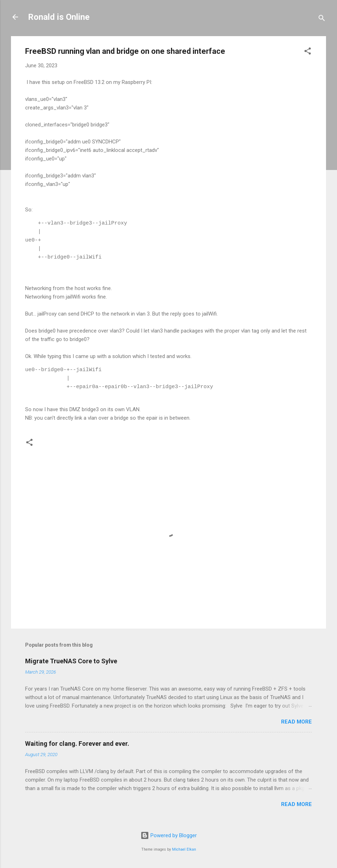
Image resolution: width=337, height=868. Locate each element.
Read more (296, 722)
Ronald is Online (59, 17)
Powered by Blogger (169, 835)
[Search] (322, 19)
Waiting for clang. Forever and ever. (77, 744)
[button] (308, 52)
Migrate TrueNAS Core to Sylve (71, 661)
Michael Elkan (184, 849)
